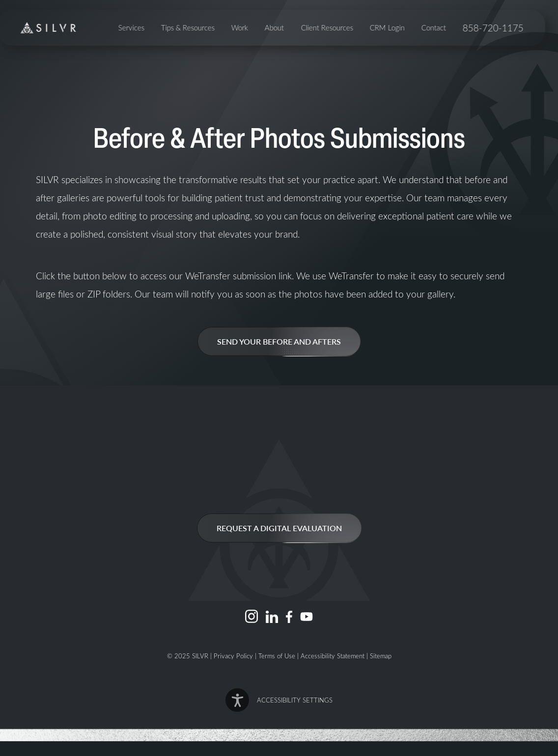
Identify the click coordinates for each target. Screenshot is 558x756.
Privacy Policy (233, 656)
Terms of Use (277, 656)
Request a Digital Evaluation (279, 528)
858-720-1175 (500, 43)
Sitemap (381, 656)
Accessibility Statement (333, 656)
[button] (279, 700)
